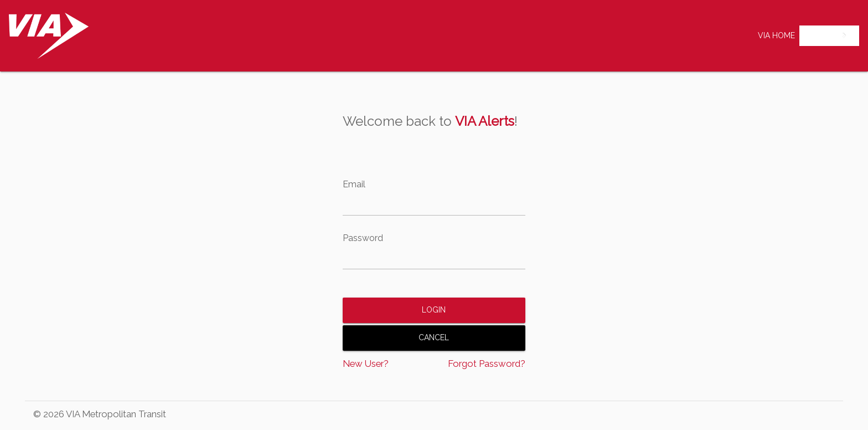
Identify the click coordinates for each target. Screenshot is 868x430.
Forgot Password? (487, 364)
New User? (366, 364)
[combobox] (829, 36)
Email (354, 185)
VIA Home (776, 35)
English (821, 35)
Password (363, 238)
